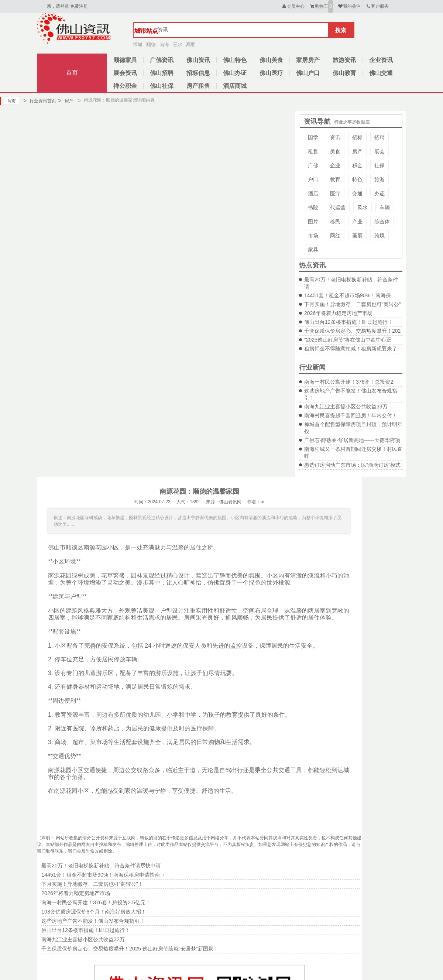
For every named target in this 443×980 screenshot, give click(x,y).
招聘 (380, 137)
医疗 (335, 193)
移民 (335, 222)
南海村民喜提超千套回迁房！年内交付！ (351, 415)
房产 (66, 101)
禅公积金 (125, 86)
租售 (313, 151)
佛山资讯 (198, 60)
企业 (335, 165)
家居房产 (308, 60)
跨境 (380, 236)
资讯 (335, 137)
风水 (363, 208)
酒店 (313, 193)
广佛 (313, 165)
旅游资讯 (344, 60)
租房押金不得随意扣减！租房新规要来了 (351, 349)
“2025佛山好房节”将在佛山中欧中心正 (348, 340)
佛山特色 (235, 60)
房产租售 (198, 86)
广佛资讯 (162, 60)
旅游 (380, 179)
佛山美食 (271, 60)
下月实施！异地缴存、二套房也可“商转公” (352, 304)
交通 (357, 193)
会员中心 (293, 6)
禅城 (138, 44)
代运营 (338, 208)
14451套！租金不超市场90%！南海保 (348, 295)
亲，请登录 (58, 6)
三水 (178, 44)
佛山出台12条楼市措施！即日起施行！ (348, 322)
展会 (380, 151)
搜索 (341, 30)
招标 (357, 137)
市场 (313, 236)
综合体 (382, 222)
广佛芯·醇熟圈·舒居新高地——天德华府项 (352, 440)
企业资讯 (381, 60)
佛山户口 (308, 73)
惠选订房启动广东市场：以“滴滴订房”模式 (352, 465)
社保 (380, 165)
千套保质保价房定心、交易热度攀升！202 (352, 331)
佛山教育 (344, 73)
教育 (335, 179)
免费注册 (79, 6)
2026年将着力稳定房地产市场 (338, 313)
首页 (72, 73)
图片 (313, 222)
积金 (357, 165)
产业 (357, 222)
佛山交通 (381, 73)
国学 (313, 137)
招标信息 (198, 73)
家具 (313, 250)
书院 (313, 208)
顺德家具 (125, 60)
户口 (313, 179)
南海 (164, 44)
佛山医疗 (271, 73)
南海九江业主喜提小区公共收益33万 (346, 407)
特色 (357, 179)
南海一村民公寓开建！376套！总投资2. (349, 382)
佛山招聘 (162, 73)
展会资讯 (125, 73)
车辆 (385, 208)
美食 (335, 151)
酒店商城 (235, 86)
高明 (191, 44)
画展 (357, 236)
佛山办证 (235, 73)
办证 (380, 193)
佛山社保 (162, 86)
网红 (335, 236)
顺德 (151, 44)
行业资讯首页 (40, 101)
